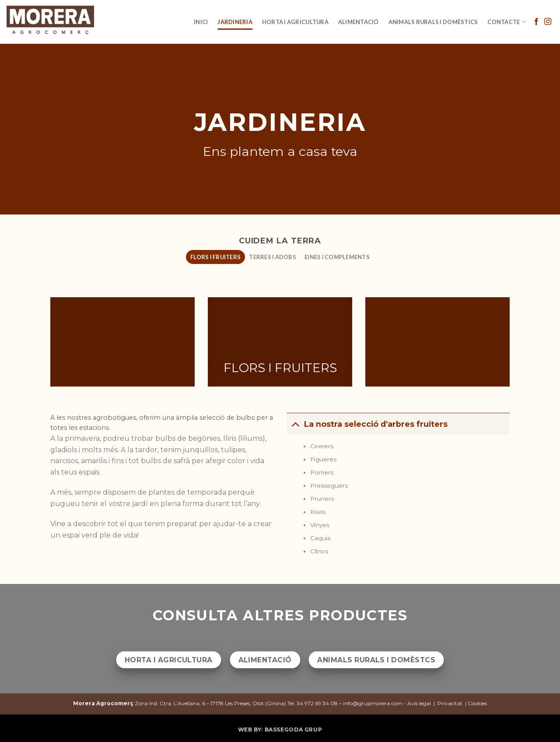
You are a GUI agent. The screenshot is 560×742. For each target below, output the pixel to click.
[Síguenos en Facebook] (536, 22)
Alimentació (359, 22)
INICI (201, 22)
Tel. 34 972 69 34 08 (313, 703)
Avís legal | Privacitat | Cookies (447, 703)
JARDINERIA (235, 22)
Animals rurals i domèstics (433, 22)
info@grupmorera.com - (375, 703)
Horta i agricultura (295, 22)
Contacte (507, 22)
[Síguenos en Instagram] (548, 22)
